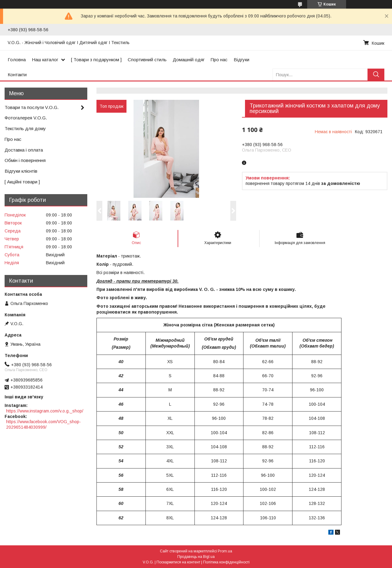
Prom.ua (225, 551)
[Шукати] (376, 75)
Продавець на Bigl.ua (196, 557)
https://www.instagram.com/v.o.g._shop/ (45, 411)
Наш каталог (45, 60)
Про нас (219, 60)
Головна (17, 60)
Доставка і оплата (24, 150)
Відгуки (241, 60)
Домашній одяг (189, 60)
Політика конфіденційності (226, 562)
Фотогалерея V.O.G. (26, 118)
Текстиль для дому (25, 128)
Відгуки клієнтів (21, 171)
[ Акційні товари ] (22, 182)
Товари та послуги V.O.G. (32, 107)
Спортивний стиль (147, 60)
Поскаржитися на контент (178, 562)
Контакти (17, 75)
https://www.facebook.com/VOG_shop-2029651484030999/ (43, 424)
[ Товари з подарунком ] (96, 60)
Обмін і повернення (25, 160)
